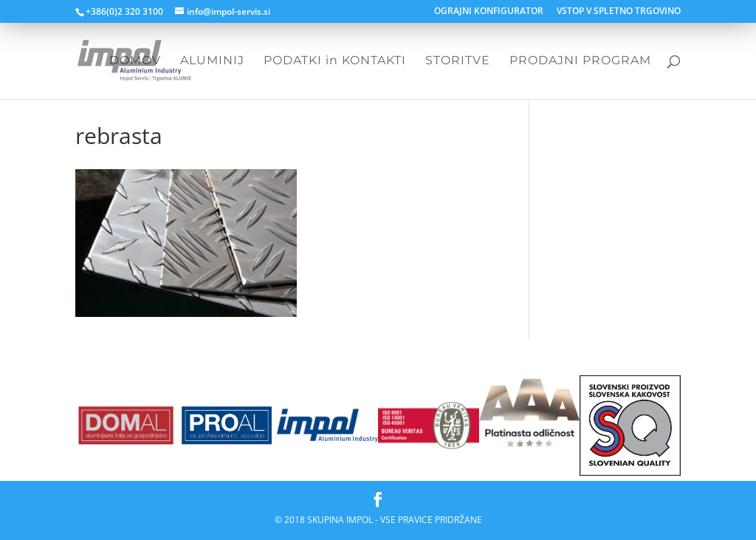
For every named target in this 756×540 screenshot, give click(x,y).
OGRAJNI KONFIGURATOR (489, 12)
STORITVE (458, 61)
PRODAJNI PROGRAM (580, 61)
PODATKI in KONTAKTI (335, 61)
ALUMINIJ (212, 61)
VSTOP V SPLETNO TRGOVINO (619, 12)
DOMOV (135, 61)
